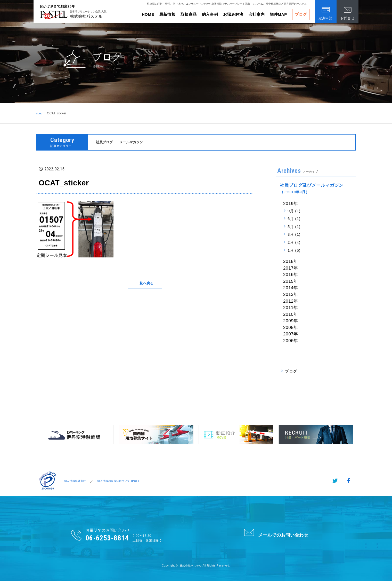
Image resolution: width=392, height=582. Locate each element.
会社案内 (257, 14)
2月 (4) (294, 243)
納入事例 (210, 14)
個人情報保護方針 (75, 481)
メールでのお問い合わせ (276, 536)
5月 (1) (294, 227)
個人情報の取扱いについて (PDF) (124, 481)
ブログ (301, 14)
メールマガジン (136, 142)
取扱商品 (189, 14)
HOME (148, 14)
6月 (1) (294, 219)
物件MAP (278, 14)
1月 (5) (294, 251)
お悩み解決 (233, 14)
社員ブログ (106, 142)
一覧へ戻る (145, 284)
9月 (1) (294, 211)
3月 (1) (294, 235)
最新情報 (168, 14)
